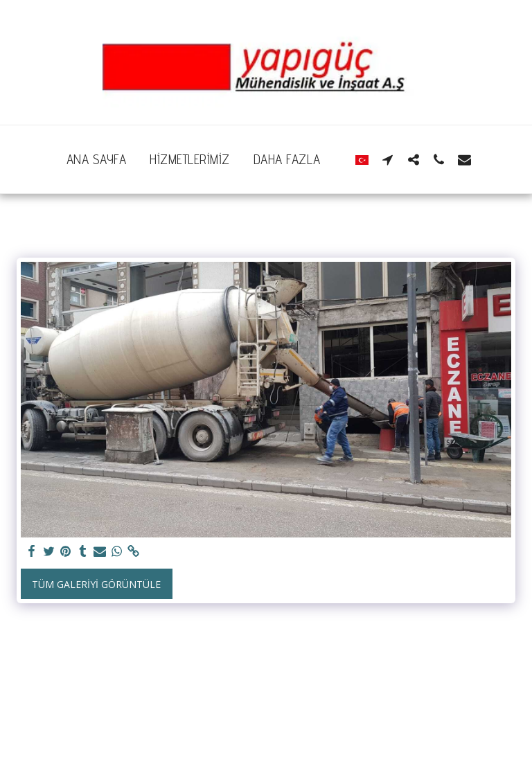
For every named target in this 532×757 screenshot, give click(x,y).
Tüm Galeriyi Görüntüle (96, 584)
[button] (388, 159)
